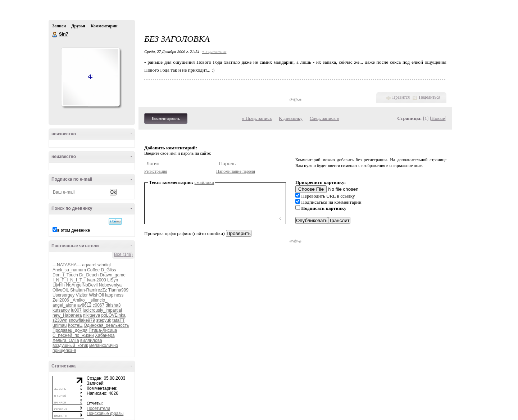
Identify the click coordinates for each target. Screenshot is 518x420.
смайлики (205, 182)
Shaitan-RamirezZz (89, 290)
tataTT (118, 320)
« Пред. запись (257, 118)
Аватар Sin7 (90, 77)
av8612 (84, 305)
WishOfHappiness (106, 295)
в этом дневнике (74, 230)
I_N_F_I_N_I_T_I (69, 280)
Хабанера (105, 335)
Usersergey (63, 295)
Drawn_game (112, 275)
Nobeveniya (110, 285)
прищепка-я (64, 351)
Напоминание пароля (236, 171)
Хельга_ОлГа (66, 340)
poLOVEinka (113, 315)
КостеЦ (75, 325)
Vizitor (82, 295)
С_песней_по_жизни (73, 335)
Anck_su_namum (69, 270)
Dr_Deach (89, 275)
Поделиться (430, 97)
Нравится (401, 97)
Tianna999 (118, 290)
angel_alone (64, 305)
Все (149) (123, 254)
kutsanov (61, 310)
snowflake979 (82, 320)
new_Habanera (67, 315)
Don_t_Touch (65, 275)
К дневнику (291, 118)
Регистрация (156, 171)
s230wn (60, 320)
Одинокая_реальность (106, 325)
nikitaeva (92, 315)
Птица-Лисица (103, 330)
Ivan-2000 (96, 280)
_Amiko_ (79, 300)
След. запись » (324, 118)
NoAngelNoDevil (82, 285)
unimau (60, 325)
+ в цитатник (214, 51)
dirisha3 (113, 305)
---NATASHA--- (67, 265)
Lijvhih (59, 285)
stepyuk (103, 320)
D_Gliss (109, 270)
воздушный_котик (70, 346)
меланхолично (104, 346)
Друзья (78, 26)
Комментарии (104, 26)
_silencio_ (98, 300)
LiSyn (113, 280)
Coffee (93, 270)
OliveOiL (61, 290)
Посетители (98, 408)
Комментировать (166, 118)
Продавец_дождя (70, 330)
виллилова (91, 340)
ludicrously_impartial (102, 310)
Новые (438, 118)
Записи (59, 26)
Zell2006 (61, 300)
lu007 (76, 310)
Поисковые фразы (105, 414)
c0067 (98, 305)
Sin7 (55, 35)
